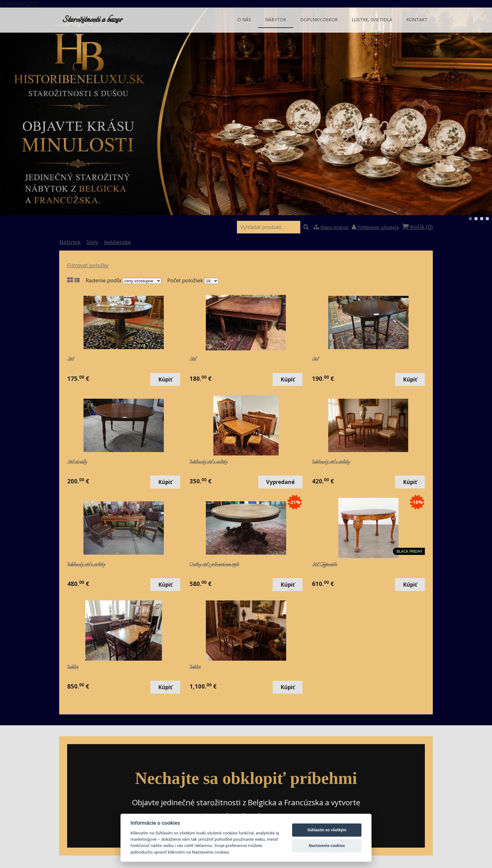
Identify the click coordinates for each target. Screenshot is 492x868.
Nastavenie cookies (327, 846)
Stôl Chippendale (324, 565)
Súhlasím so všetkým (327, 830)
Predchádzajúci (20, 111)
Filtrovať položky (88, 265)
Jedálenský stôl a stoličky (209, 462)
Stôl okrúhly (77, 462)
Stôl (70, 359)
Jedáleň (73, 667)
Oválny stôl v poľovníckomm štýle (214, 565)
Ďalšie (472, 111)
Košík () (417, 227)
